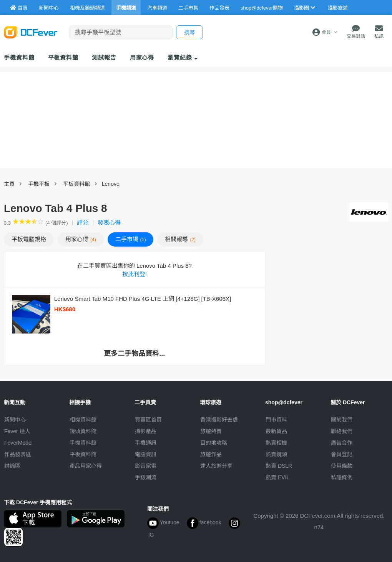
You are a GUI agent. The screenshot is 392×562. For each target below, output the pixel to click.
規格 (29, 239)
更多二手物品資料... (134, 354)
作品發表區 (18, 454)
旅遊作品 (211, 454)
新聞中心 (15, 420)
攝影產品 (146, 431)
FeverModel (18, 443)
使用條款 (342, 466)
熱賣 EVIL (277, 477)
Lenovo (111, 184)
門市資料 (276, 420)
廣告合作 (342, 443)
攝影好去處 (219, 420)
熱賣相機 (276, 443)
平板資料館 (63, 58)
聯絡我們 (342, 431)
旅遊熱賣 (211, 431)
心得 (81, 239)
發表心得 (109, 223)
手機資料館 (19, 58)
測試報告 (104, 58)
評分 (83, 223)
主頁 (9, 184)
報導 (180, 239)
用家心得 (142, 58)
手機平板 (39, 184)
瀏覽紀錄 (183, 58)
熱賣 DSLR (279, 466)
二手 (131, 239)
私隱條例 (342, 477)
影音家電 (146, 466)
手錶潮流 (146, 477)
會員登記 (342, 454)
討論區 (12, 466)
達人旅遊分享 (216, 466)
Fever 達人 (17, 431)
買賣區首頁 (148, 420)
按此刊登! (135, 274)
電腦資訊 (146, 454)
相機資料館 (83, 420)
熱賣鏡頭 (276, 454)
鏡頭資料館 (83, 431)
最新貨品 (276, 431)
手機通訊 (146, 443)
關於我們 (342, 420)
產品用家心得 (86, 466)
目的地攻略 (214, 443)
